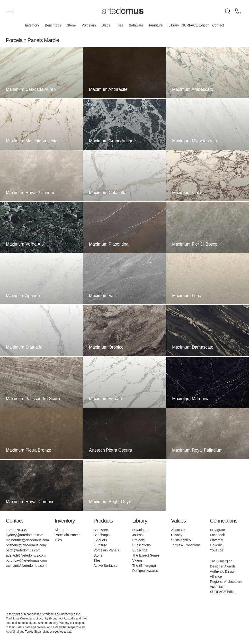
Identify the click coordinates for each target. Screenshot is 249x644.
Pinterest (217, 540)
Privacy (177, 535)
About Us (178, 530)
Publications (142, 545)
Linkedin (216, 545)
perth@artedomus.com (23, 550)
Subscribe (140, 550)
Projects (138, 540)
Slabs (106, 25)
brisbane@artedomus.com (26, 545)
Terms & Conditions (186, 545)
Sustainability (181, 540)
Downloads (141, 530)
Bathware (136, 25)
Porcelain (89, 25)
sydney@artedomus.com (25, 535)
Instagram (217, 530)
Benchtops (53, 25)
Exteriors (100, 540)
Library (174, 25)
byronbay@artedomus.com (26, 560)
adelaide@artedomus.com (26, 555)
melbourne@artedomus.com (27, 540)
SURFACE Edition (196, 25)
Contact (218, 25)
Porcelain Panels (67, 535)
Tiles (120, 25)
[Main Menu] (9, 11)
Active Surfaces (105, 566)
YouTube (217, 550)
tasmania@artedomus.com (26, 566)
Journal (138, 535)
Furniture (156, 25)
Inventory (32, 25)
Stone (71, 25)
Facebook (217, 535)
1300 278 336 (16, 530)
